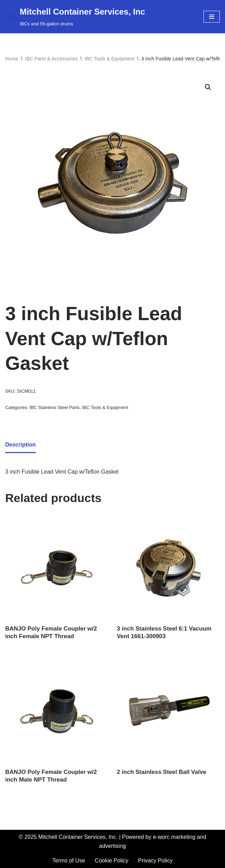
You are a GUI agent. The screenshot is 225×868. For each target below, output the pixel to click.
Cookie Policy (111, 861)
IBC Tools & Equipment (110, 59)
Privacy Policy (155, 861)
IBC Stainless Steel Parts (55, 407)
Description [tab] (20, 445)
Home (12, 59)
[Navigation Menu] (212, 17)
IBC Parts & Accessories (51, 59)
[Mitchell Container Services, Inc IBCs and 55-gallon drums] (75, 17)
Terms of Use (69, 861)
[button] (208, 87)
